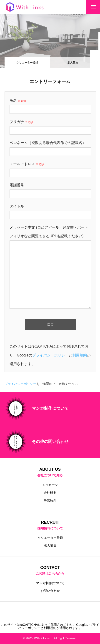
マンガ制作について (50, 583)
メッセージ (50, 485)
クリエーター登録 (50, 538)
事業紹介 (50, 500)
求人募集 (73, 63)
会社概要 (50, 492)
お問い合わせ (50, 591)
